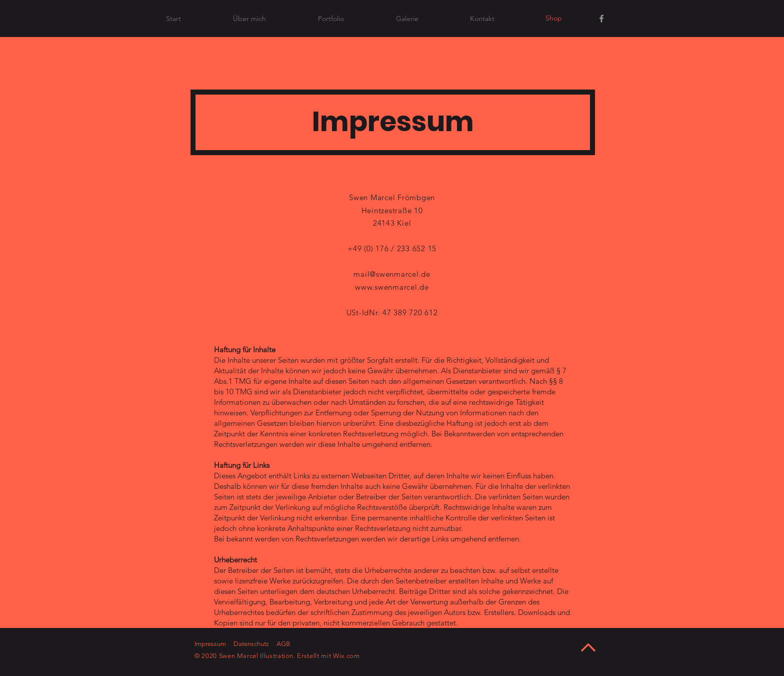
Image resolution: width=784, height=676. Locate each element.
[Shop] (553, 19)
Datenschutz (251, 644)
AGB (283, 644)
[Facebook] (601, 19)
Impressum (210, 644)
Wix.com (346, 656)
